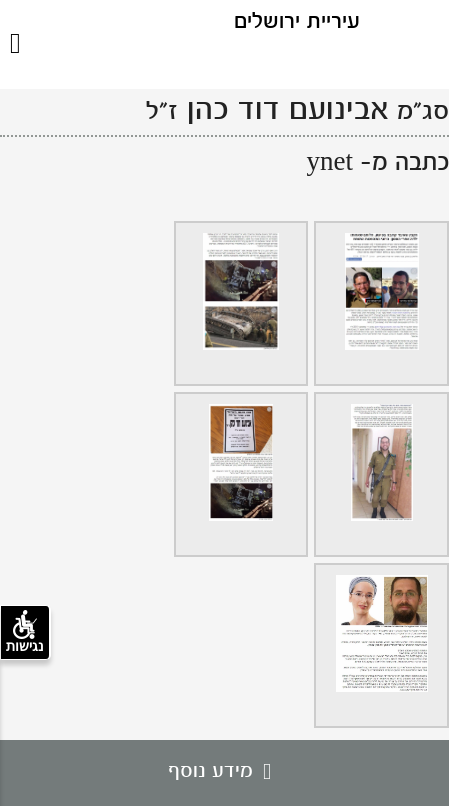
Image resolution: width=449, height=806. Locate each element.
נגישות (25, 632)
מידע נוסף (224, 772)
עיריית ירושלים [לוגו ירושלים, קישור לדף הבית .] (297, 22)
